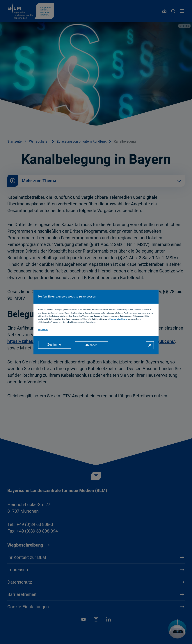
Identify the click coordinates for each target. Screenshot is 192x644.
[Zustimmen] (55, 345)
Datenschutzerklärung (119, 320)
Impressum (43, 330)
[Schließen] (150, 345)
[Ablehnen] (92, 345)
